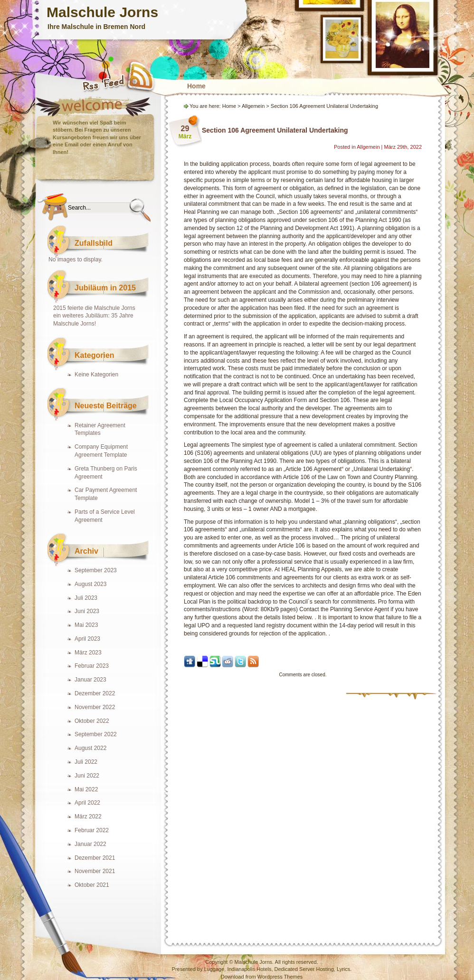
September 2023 (96, 570)
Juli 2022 (86, 762)
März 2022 (88, 817)
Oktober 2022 (92, 721)
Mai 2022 (86, 789)
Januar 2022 (90, 844)
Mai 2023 (86, 625)
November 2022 (95, 707)
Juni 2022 (87, 776)
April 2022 (87, 803)
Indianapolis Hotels (249, 969)
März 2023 (88, 653)
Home (196, 86)
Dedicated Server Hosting (304, 969)
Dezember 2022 (95, 693)
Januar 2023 (90, 680)
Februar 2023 (92, 666)
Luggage (214, 969)
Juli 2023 (86, 598)
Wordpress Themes (280, 977)
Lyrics (343, 969)
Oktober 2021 (92, 885)
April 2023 (87, 639)
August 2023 (90, 584)
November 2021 (95, 871)
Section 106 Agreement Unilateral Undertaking (275, 130)
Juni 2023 (87, 611)
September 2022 (96, 734)
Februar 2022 (92, 830)
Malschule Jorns (102, 12)
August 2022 (90, 748)
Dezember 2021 (95, 858)
